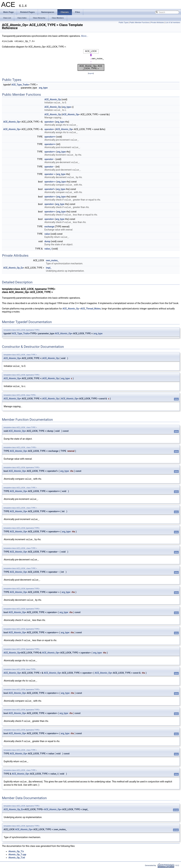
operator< (49, 219)
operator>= (50, 197)
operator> (49, 204)
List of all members (173, 23)
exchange (49, 227)
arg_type (43, 88)
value (47, 234)
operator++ (50, 137)
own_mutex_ (52, 260)
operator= (49, 122)
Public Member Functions (140, 23)
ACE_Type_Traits (20, 85)
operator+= (50, 152)
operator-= (50, 174)
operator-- (50, 159)
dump (47, 241)
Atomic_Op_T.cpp (17, 854)
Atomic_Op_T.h (16, 851)
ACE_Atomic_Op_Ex (13, 268)
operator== (50, 182)
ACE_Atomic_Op (53, 99)
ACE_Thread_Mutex (91, 309)
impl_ (49, 268)
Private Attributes (157, 23)
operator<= (50, 212)
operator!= (50, 189)
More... (85, 36)
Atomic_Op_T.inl (17, 858)
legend (91, 73)
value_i (48, 249)
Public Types (124, 23)
